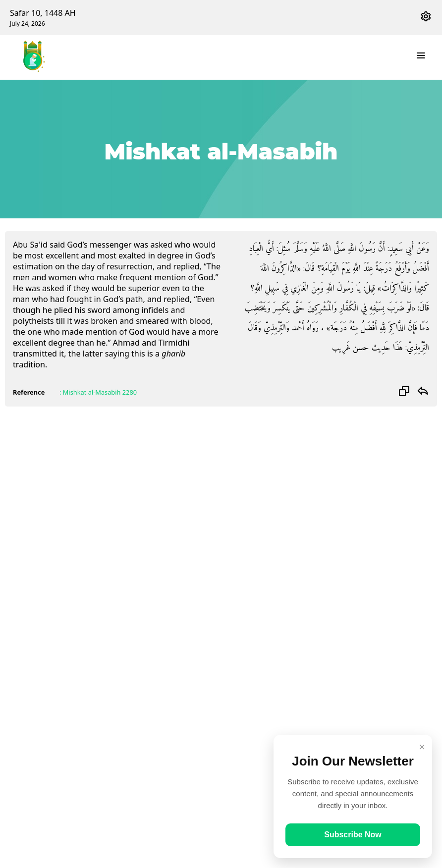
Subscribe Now (353, 835)
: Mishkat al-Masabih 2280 (98, 392)
